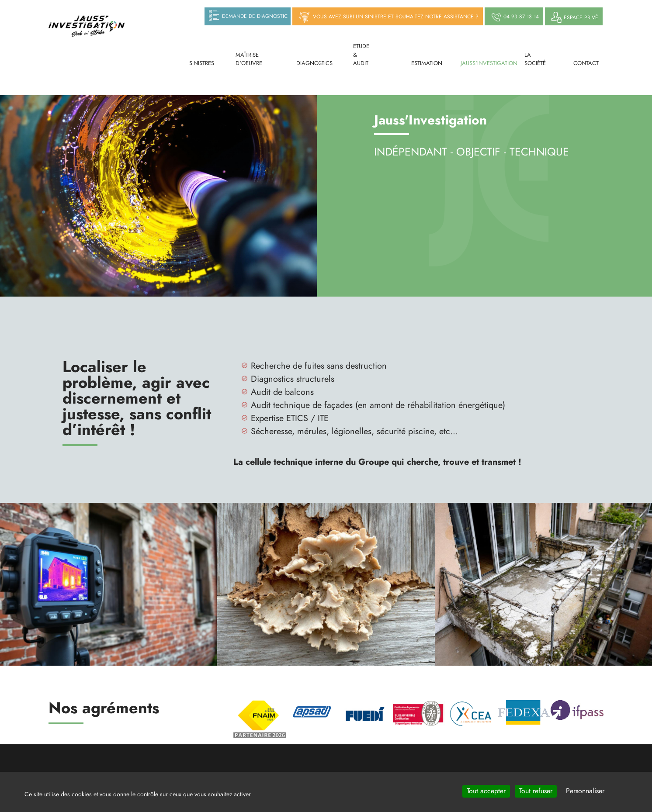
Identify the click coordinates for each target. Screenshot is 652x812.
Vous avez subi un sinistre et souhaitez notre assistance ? (388, 17)
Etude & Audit (361, 55)
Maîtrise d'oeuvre (249, 59)
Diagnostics (305, 63)
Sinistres (196, 63)
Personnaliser (585, 791)
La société (532, 59)
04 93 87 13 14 (514, 17)
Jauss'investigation (476, 63)
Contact (580, 63)
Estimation (420, 63)
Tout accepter (486, 791)
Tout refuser (536, 791)
